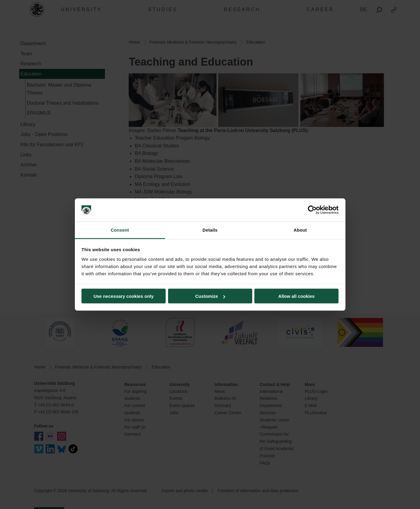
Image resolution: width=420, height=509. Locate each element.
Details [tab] (210, 230)
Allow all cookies (297, 296)
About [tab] (300, 230)
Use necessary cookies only (124, 296)
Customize (210, 296)
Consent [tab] (120, 230)
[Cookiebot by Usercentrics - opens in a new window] (312, 210)
